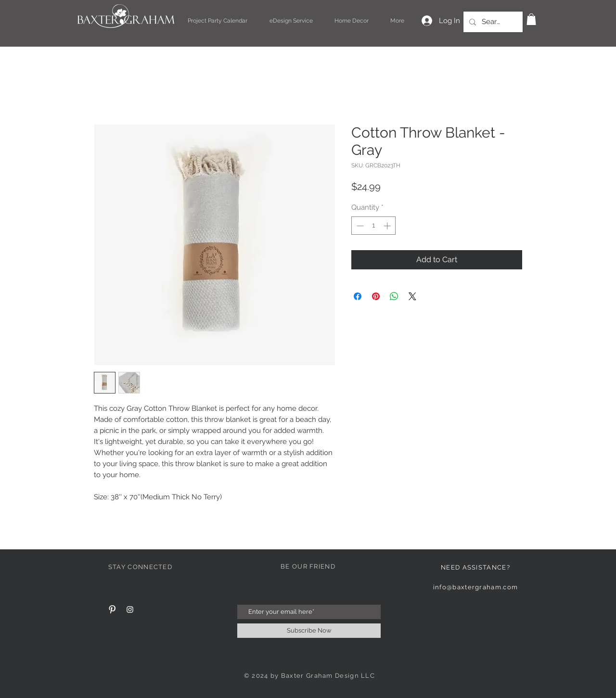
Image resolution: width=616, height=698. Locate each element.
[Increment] (388, 226)
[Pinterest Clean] (112, 609)
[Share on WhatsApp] (394, 296)
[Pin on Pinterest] (376, 296)
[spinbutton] (374, 226)
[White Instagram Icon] (130, 609)
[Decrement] (359, 226)
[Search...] (492, 22)
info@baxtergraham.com (475, 587)
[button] (531, 19)
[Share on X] (412, 296)
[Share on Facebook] (358, 296)
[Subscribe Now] (309, 631)
